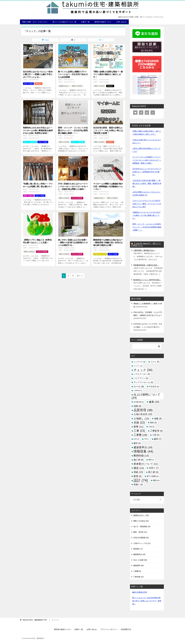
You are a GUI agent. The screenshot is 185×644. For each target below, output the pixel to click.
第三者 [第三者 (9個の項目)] (153, 472)
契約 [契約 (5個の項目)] (154, 423)
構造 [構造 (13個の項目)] (139, 468)
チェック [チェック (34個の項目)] (143, 370)
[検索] (147, 346)
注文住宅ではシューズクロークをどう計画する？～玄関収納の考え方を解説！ (147, 172)
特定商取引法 (126, 629)
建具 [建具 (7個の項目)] (158, 439)
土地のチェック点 (100, 254)
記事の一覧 (85, 22)
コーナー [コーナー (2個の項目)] (138, 366)
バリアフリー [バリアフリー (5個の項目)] (141, 378)
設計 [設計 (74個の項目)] (141, 480)
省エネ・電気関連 (30, 142)
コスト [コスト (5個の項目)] (155, 362)
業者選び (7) (138, 549)
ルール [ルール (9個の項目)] (139, 386)
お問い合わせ (121, 22)
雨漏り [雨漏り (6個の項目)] (138, 484)
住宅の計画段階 (77, 198)
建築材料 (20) (139, 566)
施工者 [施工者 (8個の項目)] (139, 460)
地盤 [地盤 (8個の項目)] (158, 418)
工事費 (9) (137, 571)
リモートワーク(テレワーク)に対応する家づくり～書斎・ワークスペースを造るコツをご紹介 (147, 204)
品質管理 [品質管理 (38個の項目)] (143, 410)
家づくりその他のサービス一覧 (64, 22)
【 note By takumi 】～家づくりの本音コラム (146, 244)
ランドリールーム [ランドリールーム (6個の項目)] (143, 382)
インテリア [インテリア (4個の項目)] (140, 362)
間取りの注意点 (77, 86)
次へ (79, 276)
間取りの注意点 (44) (141, 521)
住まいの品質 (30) (140, 560)
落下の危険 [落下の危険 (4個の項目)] (153, 476)
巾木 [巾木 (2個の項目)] (136, 439)
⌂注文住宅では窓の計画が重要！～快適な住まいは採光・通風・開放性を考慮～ (147, 183)
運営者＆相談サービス (103, 22)
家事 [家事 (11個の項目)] (139, 427)
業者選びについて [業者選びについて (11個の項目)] (146, 464)
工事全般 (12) (139, 577)
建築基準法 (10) (139, 554)
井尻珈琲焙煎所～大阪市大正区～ (146, 265)
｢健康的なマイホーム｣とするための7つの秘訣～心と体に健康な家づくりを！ (146, 215)
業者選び (110, 86)
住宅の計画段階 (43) (141, 538)
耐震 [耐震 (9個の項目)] (138, 476)
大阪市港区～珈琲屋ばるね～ (144, 250)
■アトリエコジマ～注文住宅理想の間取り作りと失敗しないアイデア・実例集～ (147, 601)
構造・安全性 (28, 196)
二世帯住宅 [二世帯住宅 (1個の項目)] (138, 391)
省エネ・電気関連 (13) (142, 527)
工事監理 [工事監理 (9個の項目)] (156, 431)
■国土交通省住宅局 (140, 592)
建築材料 (38, 84)
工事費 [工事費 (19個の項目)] (140, 435)
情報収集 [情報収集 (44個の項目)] (143, 451)
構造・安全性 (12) (140, 532)
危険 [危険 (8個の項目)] (137, 406)
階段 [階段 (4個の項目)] (156, 480)
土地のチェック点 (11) (142, 543)
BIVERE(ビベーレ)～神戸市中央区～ (147, 280)
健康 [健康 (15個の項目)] (154, 402)
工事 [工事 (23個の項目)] (139, 431)
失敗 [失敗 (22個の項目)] (139, 423)
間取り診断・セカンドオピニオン (35, 22)
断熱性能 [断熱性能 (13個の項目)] (141, 456)
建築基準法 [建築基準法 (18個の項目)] (143, 447)
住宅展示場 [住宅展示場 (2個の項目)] (139, 402)
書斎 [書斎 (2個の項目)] (151, 460)
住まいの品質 (28, 84)
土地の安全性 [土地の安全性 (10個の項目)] (143, 414)
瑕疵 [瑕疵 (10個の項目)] (138, 472)
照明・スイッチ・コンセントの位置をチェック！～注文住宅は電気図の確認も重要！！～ (147, 227)
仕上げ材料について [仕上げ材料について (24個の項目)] (146, 396)
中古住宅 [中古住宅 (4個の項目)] (154, 386)
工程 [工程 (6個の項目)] (156, 435)
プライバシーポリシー (109, 629)
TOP (35, 620)
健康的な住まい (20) (141, 515)
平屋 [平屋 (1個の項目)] (146, 439)
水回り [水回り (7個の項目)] (154, 468)
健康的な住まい (64, 86)
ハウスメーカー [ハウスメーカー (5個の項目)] (142, 374)
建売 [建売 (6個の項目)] (137, 443)
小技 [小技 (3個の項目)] (151, 427)
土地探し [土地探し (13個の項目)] (141, 418)
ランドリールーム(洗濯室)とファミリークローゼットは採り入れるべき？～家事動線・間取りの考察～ (147, 160)
